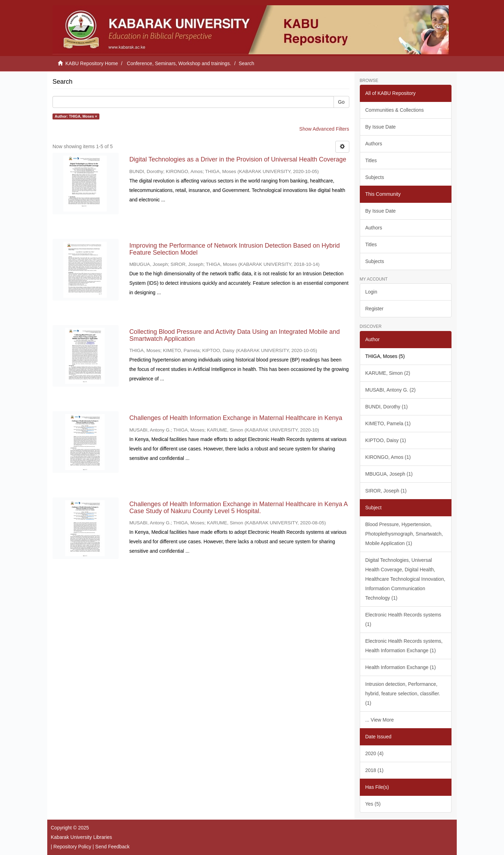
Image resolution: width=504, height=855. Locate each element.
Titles (371, 160)
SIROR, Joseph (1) (386, 491)
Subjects (375, 177)
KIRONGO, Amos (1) (388, 457)
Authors (374, 144)
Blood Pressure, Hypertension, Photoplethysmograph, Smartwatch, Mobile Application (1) (404, 534)
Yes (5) (373, 804)
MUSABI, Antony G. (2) (391, 390)
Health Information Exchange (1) (401, 667)
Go (341, 102)
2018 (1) (374, 770)
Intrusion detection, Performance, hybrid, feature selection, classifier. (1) (403, 694)
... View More (380, 720)
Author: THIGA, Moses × (76, 116)
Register (374, 309)
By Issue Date (381, 127)
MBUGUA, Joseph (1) (389, 474)
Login (371, 292)
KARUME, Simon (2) (388, 373)
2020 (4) (374, 753)
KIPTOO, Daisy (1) (386, 440)
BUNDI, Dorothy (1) (387, 407)
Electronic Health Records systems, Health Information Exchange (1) (404, 646)
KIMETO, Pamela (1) (388, 423)
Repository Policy (72, 847)
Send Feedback (112, 847)
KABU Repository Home (92, 63)
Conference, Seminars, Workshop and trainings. (179, 63)
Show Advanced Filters (324, 129)
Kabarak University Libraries (81, 837)
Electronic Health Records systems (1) (403, 619)
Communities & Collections (395, 110)
